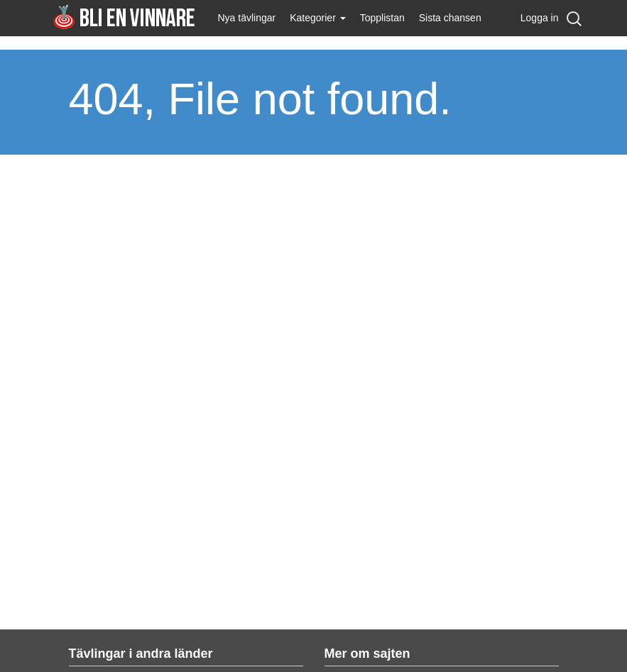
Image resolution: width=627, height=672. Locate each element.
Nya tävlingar (247, 18)
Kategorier (317, 18)
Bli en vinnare (124, 17)
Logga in (540, 18)
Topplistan (382, 18)
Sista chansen (450, 18)
